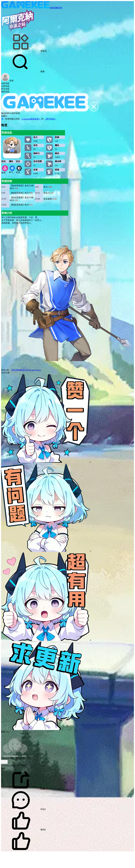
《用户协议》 (50, 119)
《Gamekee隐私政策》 (31, 119)
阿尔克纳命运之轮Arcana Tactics (26, 370)
